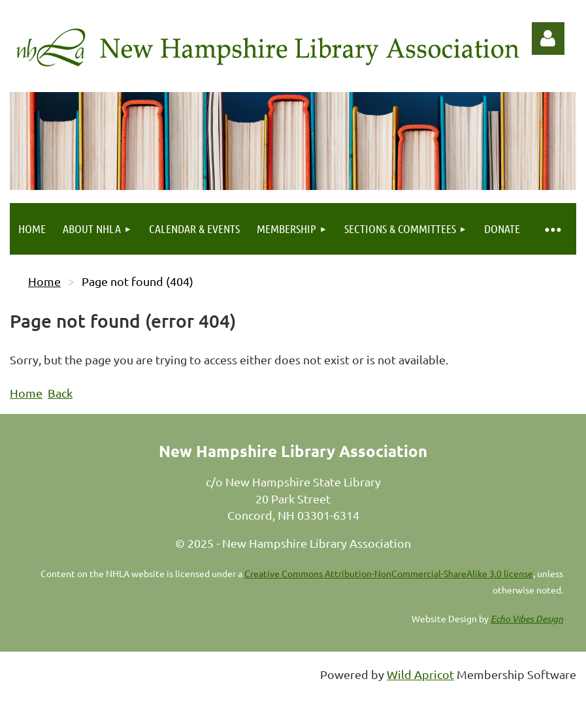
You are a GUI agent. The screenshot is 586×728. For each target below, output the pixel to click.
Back (60, 393)
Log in (548, 39)
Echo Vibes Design (527, 619)
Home (44, 281)
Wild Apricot (420, 674)
